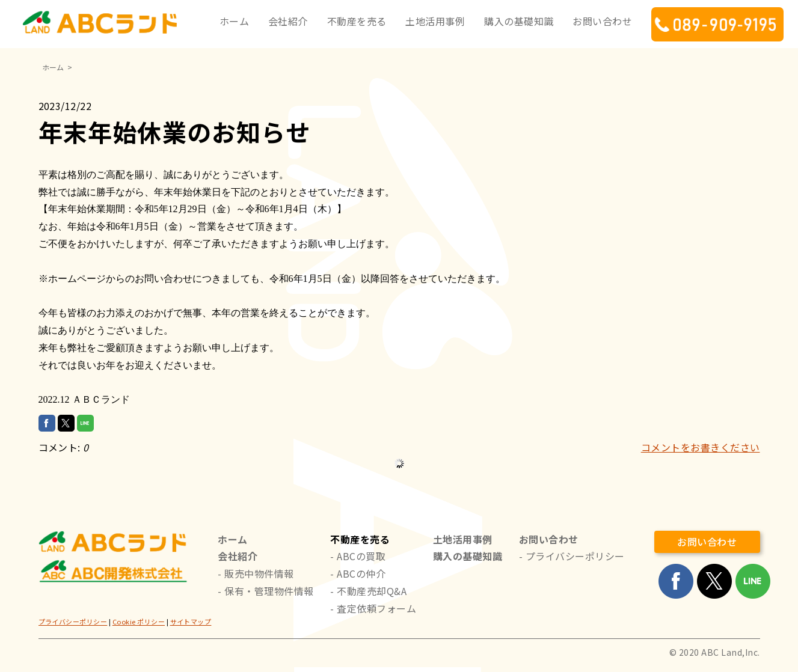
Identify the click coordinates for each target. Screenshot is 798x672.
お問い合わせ (602, 21)
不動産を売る (357, 21)
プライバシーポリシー (73, 622)
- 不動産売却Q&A (368, 591)
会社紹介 (288, 21)
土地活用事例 (435, 21)
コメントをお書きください (701, 447)
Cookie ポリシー (139, 622)
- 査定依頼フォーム (373, 608)
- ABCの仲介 (358, 573)
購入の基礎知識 (519, 21)
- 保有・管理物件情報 (265, 591)
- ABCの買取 (358, 556)
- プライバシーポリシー (572, 556)
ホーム (234, 21)
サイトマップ (191, 622)
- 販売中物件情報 (256, 573)
